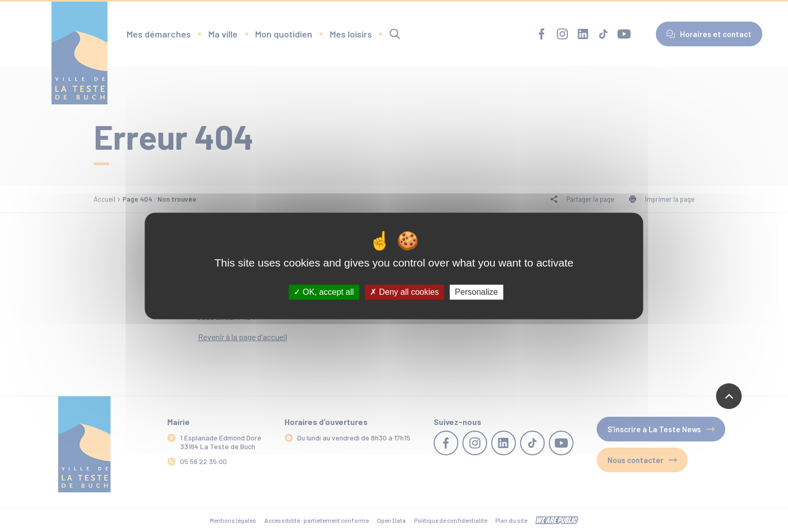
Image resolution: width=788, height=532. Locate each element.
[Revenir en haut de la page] (729, 396)
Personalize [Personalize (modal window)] (476, 292)
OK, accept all (324, 292)
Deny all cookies (404, 292)
